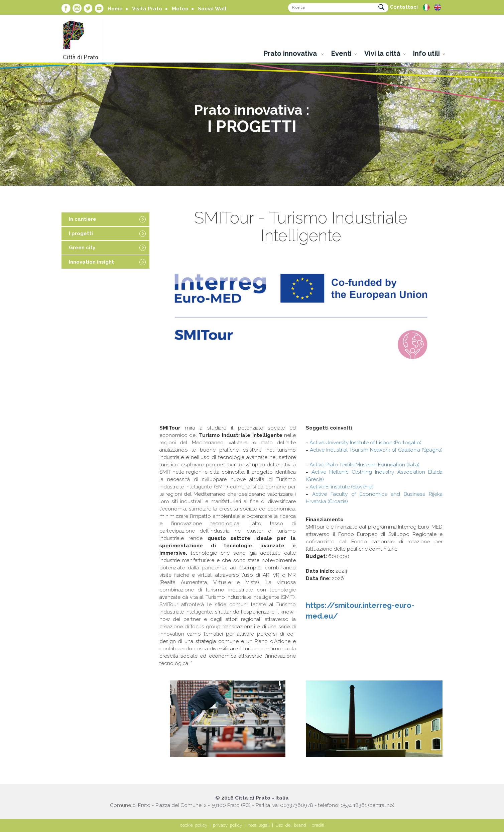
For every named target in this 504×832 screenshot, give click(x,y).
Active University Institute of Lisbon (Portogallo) (365, 443)
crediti (318, 825)
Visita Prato (147, 9)
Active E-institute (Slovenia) (342, 487)
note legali (259, 825)
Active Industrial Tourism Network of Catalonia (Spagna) (376, 450)
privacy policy (227, 825)
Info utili (426, 54)
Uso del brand (291, 825)
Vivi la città (382, 54)
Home (115, 9)
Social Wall (212, 9)
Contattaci (404, 7)
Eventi (341, 54)
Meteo (180, 9)
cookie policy (194, 825)
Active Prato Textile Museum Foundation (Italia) (364, 465)
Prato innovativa (291, 54)
